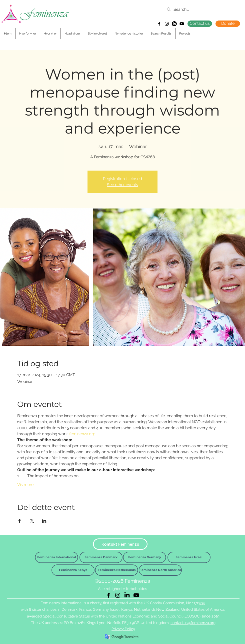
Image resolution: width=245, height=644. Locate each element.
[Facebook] (159, 24)
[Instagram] (167, 24)
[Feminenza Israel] (189, 557)
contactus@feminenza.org (193, 623)
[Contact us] (200, 24)
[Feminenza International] (56, 557)
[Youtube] (182, 24)
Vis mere (25, 485)
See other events (122, 185)
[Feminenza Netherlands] (116, 570)
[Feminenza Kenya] (73, 570)
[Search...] (201, 10)
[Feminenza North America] (160, 570)
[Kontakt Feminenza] (120, 544)
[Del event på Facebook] (20, 521)
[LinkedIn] (174, 24)
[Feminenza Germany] (144, 557)
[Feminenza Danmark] (101, 557)
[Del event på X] (32, 521)
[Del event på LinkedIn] (44, 521)
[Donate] (228, 24)
